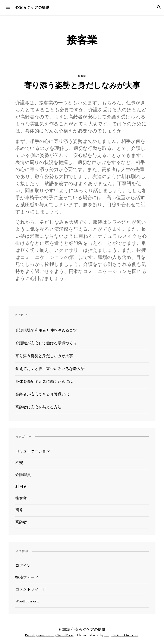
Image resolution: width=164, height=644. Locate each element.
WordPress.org (27, 601)
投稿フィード (27, 578)
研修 (19, 510)
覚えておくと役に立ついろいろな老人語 (50, 369)
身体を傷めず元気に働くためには (44, 382)
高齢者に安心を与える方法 (38, 407)
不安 (19, 463)
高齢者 (21, 522)
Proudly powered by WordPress (49, 635)
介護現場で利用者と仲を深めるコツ (46, 331)
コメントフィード (31, 590)
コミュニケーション (33, 451)
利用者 (21, 487)
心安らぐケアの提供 (33, 7)
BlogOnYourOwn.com (121, 635)
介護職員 (23, 475)
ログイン (23, 566)
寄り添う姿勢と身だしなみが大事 (82, 86)
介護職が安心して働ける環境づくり (46, 343)
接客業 (82, 76)
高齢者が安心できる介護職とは (42, 395)
